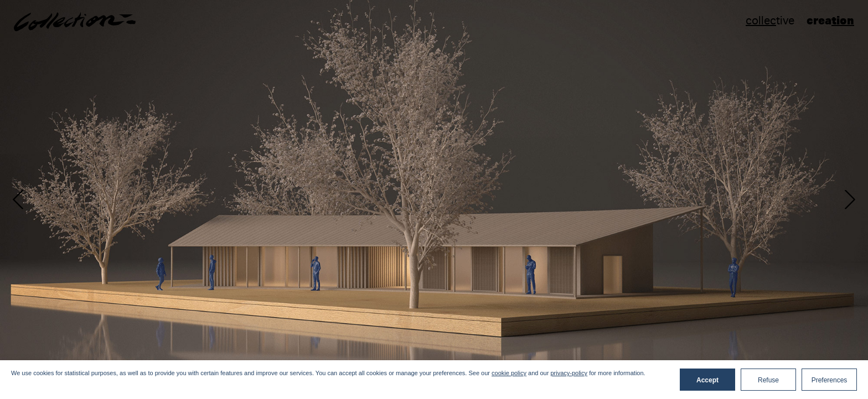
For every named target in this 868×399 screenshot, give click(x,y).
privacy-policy (569, 373)
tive (770, 21)
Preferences (830, 380)
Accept (707, 380)
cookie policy (509, 373)
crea (830, 20)
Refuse (768, 380)
